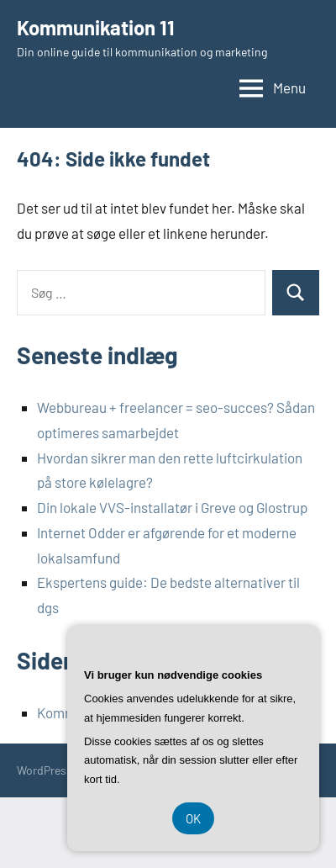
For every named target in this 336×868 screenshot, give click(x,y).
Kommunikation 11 (96, 27)
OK (193, 818)
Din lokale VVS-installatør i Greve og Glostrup (172, 507)
